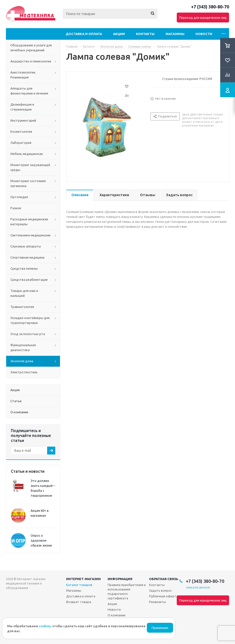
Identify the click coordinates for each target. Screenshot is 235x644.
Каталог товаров (79, 585)
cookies (45, 626)
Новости (204, 34)
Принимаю (160, 628)
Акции (119, 34)
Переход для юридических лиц (203, 18)
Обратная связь (164, 579)
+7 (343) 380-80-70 (210, 7)
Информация (120, 579)
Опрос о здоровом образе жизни (41, 540)
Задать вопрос (160, 590)
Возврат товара (79, 602)
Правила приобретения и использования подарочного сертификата (127, 591)
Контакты (145, 34)
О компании (117, 615)
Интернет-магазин (83, 579)
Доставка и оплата (84, 34)
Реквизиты (157, 602)
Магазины (175, 34)
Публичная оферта (164, 596)
